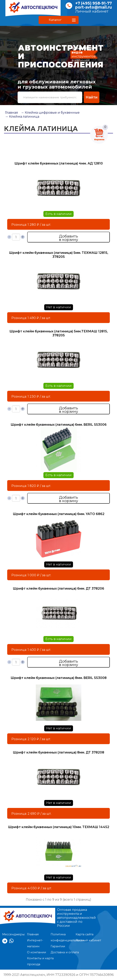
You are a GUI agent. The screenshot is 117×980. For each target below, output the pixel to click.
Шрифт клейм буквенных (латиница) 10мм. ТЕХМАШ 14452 (59, 827)
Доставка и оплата (65, 952)
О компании (36, 952)
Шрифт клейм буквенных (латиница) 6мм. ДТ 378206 (58, 588)
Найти (91, 97)
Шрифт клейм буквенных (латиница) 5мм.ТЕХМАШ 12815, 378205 (59, 333)
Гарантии (58, 946)
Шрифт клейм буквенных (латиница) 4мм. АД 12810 (59, 163)
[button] (59, 20)
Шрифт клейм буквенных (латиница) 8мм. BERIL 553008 (59, 678)
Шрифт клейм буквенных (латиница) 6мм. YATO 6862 (59, 514)
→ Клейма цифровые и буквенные (50, 113)
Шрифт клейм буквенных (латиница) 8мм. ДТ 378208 (58, 752)
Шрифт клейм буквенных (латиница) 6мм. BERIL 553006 (59, 425)
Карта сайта (84, 934)
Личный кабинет (92, 11)
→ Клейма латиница (22, 117)
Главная (11, 113)
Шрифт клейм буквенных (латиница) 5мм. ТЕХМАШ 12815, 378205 (59, 255)
